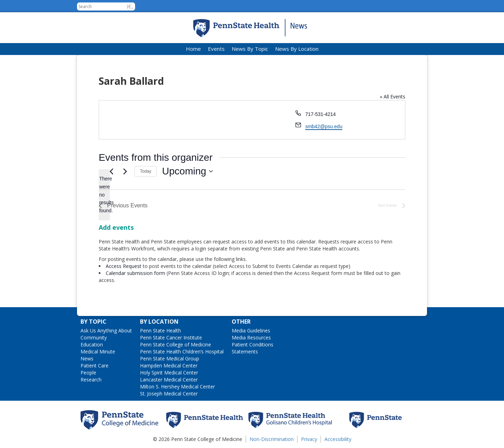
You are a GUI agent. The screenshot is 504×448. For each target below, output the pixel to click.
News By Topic (250, 49)
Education (92, 344)
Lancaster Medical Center (169, 380)
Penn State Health (160, 330)
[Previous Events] (111, 171)
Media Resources (251, 337)
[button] (130, 6)
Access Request (124, 266)
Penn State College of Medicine (176, 344)
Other (241, 322)
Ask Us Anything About (106, 330)
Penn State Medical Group (170, 359)
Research (91, 380)
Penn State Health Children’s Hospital (182, 351)
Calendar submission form (135, 273)
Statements (245, 351)
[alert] (104, 195)
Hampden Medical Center (169, 366)
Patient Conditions (253, 344)
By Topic (93, 322)
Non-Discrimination (272, 439)
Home (193, 49)
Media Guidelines (251, 330)
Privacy (309, 439)
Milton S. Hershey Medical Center (177, 387)
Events (216, 49)
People (88, 373)
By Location (159, 322)
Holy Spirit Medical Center (169, 373)
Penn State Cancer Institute (171, 337)
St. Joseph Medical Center (169, 394)
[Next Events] (125, 171)
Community (94, 337)
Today (146, 171)
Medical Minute (98, 351)
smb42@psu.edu (324, 126)
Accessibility (338, 439)
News (87, 359)
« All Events (393, 97)
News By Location (297, 49)
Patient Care (94, 366)
